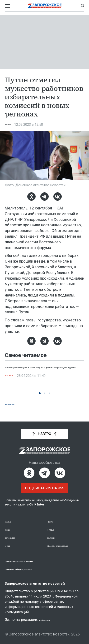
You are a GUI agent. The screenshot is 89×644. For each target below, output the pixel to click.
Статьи (11, 524)
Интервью (56, 524)
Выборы (12, 125)
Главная (13, 516)
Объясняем (57, 532)
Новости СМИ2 (18, 404)
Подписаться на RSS (45, 483)
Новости (55, 516)
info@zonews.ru (52, 620)
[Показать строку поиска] (83, 6)
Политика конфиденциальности (37, 569)
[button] (40, 393)
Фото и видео (18, 532)
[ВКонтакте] (58, 197)
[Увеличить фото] (44, 155)
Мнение (12, 540)
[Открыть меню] (7, 6)
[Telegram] (44, 197)
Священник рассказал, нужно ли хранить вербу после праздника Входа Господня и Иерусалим (43, 372)
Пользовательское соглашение (36, 561)
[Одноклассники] (31, 197)
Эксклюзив (16, 386)
